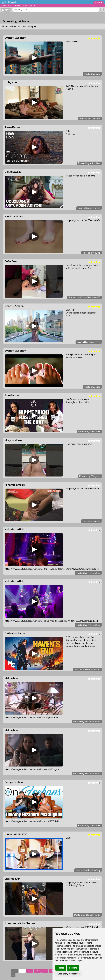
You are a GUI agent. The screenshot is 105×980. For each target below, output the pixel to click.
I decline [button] (73, 968)
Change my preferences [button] (69, 974)
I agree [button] (61, 968)
